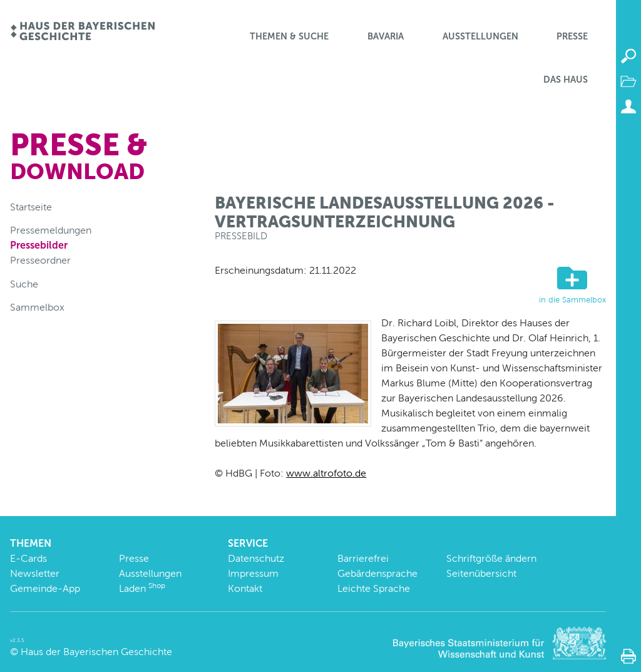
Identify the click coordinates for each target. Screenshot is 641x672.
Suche (24, 284)
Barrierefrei (363, 558)
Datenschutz (256, 558)
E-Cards (28, 558)
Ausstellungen (480, 36)
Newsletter (35, 573)
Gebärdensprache (377, 573)
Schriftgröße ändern (491, 558)
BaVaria (386, 36)
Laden (142, 588)
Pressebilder (39, 245)
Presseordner (40, 260)
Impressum (253, 573)
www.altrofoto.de (326, 473)
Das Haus (566, 80)
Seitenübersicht (481, 573)
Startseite (31, 207)
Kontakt (245, 588)
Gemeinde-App (45, 588)
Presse (572, 36)
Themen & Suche (289, 36)
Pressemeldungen (51, 230)
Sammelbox (37, 307)
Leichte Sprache (374, 588)
